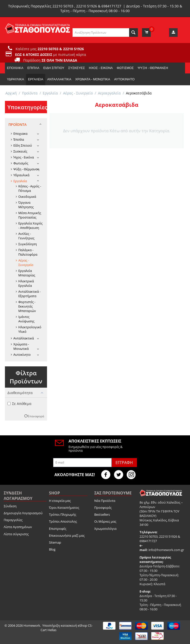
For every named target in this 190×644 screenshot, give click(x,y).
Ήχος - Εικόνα (101, 68)
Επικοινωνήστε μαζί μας (67, 535)
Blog (52, 549)
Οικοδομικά (27, 197)
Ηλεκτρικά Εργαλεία (26, 283)
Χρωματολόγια (105, 529)
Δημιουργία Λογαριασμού (23, 513)
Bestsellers (102, 514)
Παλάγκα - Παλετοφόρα (28, 252)
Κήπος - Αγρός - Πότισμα (30, 188)
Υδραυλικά (15, 79)
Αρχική (11, 93)
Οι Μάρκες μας (105, 521)
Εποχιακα (15, 68)
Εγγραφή (124, 463)
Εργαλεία (36, 79)
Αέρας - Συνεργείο (78, 93)
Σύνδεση (10, 506)
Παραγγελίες (13, 520)
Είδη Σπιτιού (54, 68)
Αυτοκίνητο (124, 79)
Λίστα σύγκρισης (16, 534)
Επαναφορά (36, 416)
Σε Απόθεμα (19, 404)
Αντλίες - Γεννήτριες (26, 236)
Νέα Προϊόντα (105, 501)
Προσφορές (103, 508)
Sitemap (55, 542)
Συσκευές (77, 68)
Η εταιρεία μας (60, 501)
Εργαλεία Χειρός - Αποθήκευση (30, 225)
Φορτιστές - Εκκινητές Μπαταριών (27, 306)
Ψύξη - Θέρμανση (153, 68)
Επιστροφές (58, 529)
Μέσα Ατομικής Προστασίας (30, 215)
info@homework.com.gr (166, 550)
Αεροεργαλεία (109, 93)
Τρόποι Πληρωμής (63, 514)
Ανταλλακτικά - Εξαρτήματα (29, 294)
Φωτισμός (125, 68)
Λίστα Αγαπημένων (18, 527)
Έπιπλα (33, 68)
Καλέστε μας (50, 49)
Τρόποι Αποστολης (63, 521)
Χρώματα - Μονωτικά (93, 79)
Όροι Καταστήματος (64, 508)
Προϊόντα (30, 93)
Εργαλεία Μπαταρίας (27, 273)
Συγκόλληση (28, 244)
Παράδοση (50, 60)
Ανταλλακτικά (59, 79)
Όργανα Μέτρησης (26, 205)
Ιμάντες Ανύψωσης (26, 319)
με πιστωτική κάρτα (51, 55)
